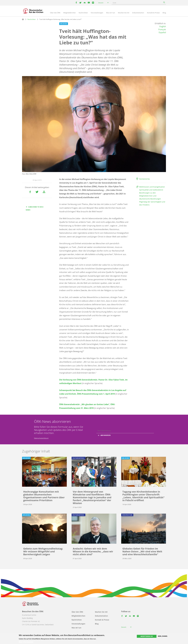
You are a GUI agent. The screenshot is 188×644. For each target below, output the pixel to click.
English (163, 26)
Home (23, 19)
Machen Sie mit (124, 13)
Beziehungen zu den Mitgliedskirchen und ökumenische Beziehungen (150, 196)
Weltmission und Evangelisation (152, 187)
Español (162, 32)
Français (162, 29)
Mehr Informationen (26, 642)
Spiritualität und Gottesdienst (151, 190)
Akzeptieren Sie (147, 636)
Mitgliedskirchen (69, 13)
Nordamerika (144, 179)
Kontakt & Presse (153, 13)
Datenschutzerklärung (41, 438)
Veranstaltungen (97, 13)
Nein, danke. (163, 636)
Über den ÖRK (55, 13)
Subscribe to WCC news (35, 208)
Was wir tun (111, 13)
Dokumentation (138, 13)
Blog (164, 13)
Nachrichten (83, 13)
